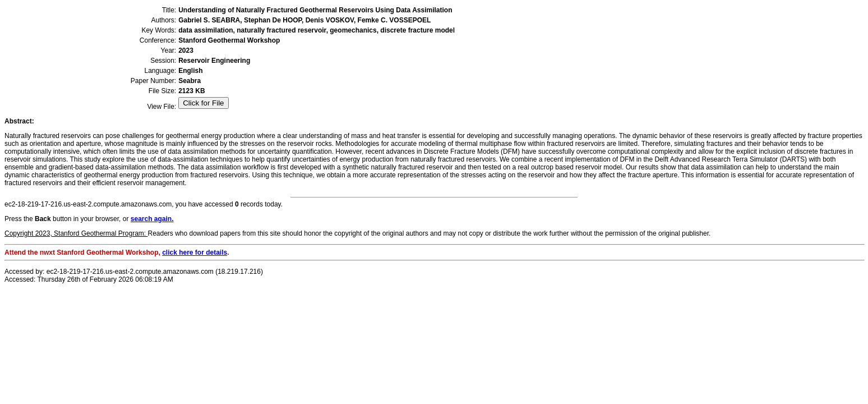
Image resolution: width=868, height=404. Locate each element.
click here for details (195, 252)
